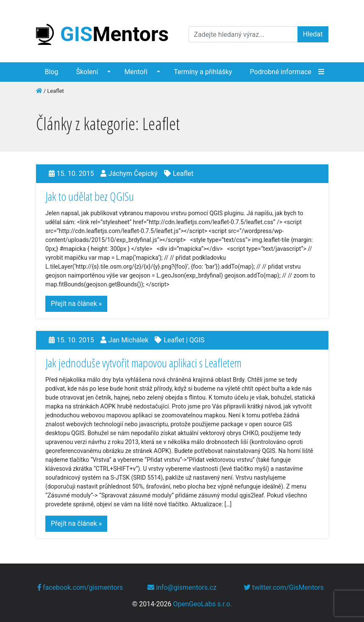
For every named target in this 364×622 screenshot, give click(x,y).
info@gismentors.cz (182, 587)
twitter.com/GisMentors (284, 587)
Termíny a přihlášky (203, 72)
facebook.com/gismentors (80, 587)
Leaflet (183, 174)
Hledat (313, 34)
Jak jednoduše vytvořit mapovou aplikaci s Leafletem (143, 363)
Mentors (103, 34)
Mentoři (136, 72)
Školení (87, 72)
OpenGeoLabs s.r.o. (203, 604)
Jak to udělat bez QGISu (90, 196)
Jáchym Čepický (133, 174)
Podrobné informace (281, 72)
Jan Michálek (129, 340)
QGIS (197, 340)
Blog (52, 72)
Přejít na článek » (76, 304)
